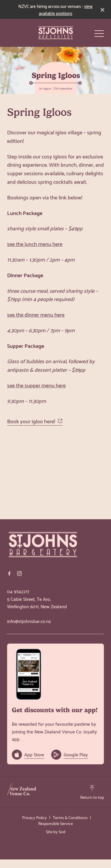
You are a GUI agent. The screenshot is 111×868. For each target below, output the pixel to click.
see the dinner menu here (36, 314)
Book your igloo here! (35, 421)
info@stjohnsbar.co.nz (29, 621)
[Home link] (56, 33)
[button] (99, 35)
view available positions (66, 9)
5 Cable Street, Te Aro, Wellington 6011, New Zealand (37, 602)
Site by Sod (56, 831)
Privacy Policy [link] (34, 817)
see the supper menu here (36, 385)
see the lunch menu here (35, 243)
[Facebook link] (9, 573)
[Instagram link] (19, 573)
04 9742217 (18, 591)
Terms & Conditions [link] (70, 817)
